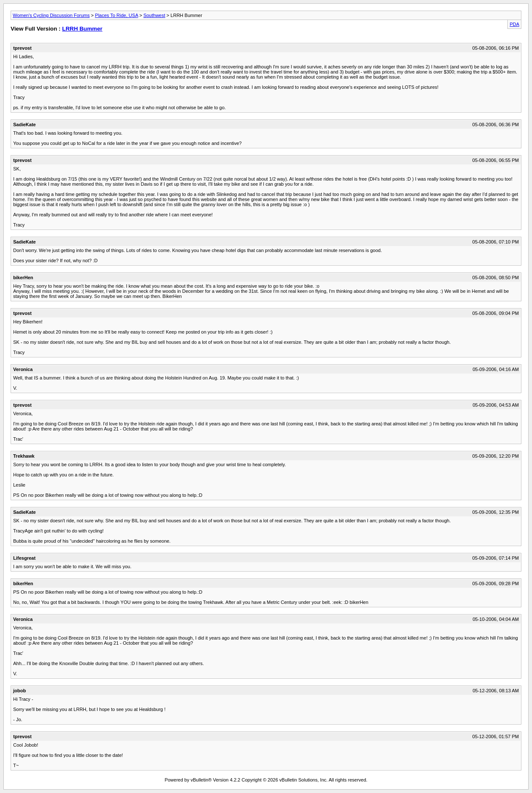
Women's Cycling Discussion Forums (51, 15)
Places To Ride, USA (117, 15)
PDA (514, 24)
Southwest (154, 15)
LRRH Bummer (82, 29)
